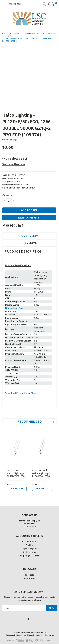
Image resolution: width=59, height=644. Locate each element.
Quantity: (7, 195)
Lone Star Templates (45, 635)
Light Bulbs (14, 33)
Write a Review (14, 164)
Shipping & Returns (30, 556)
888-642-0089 (15, 4)
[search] (44, 4)
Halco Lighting (10, 140)
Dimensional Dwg (14, 308)
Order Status (30, 552)
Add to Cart (17, 489)
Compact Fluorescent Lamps (33, 33)
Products (30, 575)
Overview (30, 236)
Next (53, 422)
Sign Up (34, 549)
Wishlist (30, 545)
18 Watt (9, 36)
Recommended (30, 422)
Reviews (30, 243)
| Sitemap (41, 632)
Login (24, 549)
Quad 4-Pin (51, 33)
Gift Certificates (30, 541)
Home (5, 33)
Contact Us (30, 578)
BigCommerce (20, 635)
